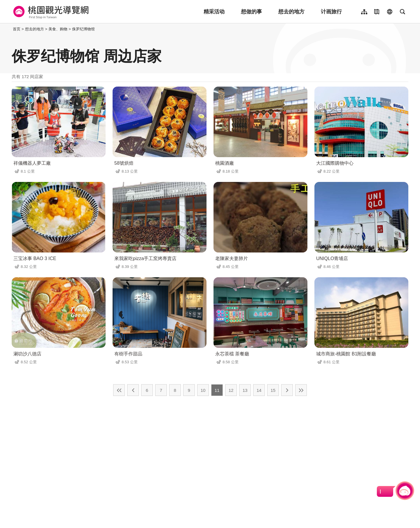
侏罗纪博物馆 (83, 29)
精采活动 (214, 12)
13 (245, 390)
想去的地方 (291, 12)
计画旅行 (331, 12)
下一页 (287, 390)
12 (231, 390)
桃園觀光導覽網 (50, 12)
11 (217, 390)
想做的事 (251, 12)
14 (259, 390)
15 (273, 390)
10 (203, 390)
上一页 (133, 390)
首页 (17, 29)
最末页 (301, 390)
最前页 (119, 390)
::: (10, 29)
